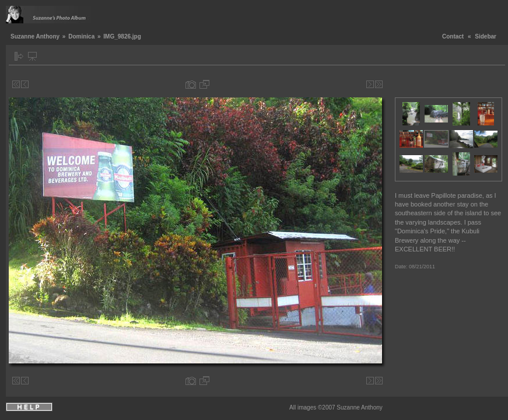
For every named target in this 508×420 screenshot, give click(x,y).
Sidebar (486, 36)
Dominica (81, 36)
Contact (453, 36)
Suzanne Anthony (35, 36)
